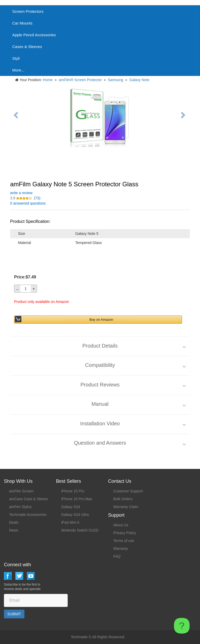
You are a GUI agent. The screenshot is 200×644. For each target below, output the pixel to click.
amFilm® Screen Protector (80, 80)
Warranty (121, 548)
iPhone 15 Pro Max (77, 499)
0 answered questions (28, 203)
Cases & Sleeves (27, 47)
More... (18, 70)
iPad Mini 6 (70, 522)
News (14, 530)
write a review (21, 193)
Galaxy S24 (71, 507)
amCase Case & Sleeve (29, 499)
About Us (121, 525)
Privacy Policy (125, 533)
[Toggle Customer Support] (182, 626)
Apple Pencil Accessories (34, 35)
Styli (16, 58)
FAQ (117, 556)
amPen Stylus (20, 507)
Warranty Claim (126, 507)
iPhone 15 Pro (73, 491)
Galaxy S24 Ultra (75, 515)
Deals (14, 522)
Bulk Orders (123, 499)
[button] (21, 198)
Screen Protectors (28, 11)
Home (48, 80)
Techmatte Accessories (28, 515)
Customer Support (128, 491)
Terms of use (124, 541)
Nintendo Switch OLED (80, 530)
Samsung (115, 80)
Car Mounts (22, 23)
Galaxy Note (139, 80)
